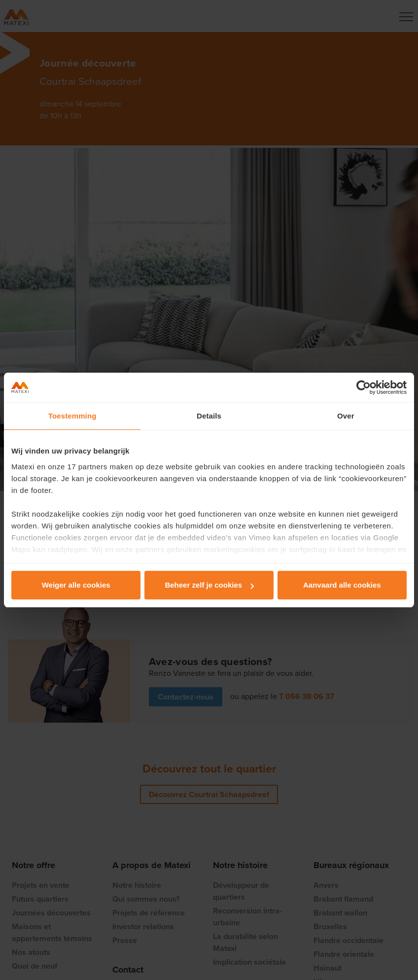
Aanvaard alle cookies (342, 585)
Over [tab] (346, 416)
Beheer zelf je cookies (209, 585)
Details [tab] (209, 416)
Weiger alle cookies (76, 585)
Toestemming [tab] (72, 416)
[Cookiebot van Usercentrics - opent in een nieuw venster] (364, 387)
